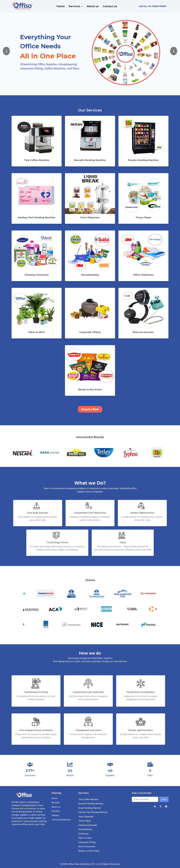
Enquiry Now (90, 409)
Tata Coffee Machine (88, 799)
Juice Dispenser (86, 817)
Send (164, 799)
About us (93, 6)
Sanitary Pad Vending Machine (93, 812)
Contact (56, 811)
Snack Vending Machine (90, 808)
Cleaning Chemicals (88, 825)
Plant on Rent (85, 838)
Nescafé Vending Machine (91, 804)
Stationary (83, 834)
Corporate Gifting (87, 842)
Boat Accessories (87, 846)
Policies (55, 815)
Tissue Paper (85, 821)
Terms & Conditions (61, 820)
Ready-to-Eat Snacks (89, 851)
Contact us (110, 6)
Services (74, 6)
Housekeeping (85, 829)
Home (61, 6)
